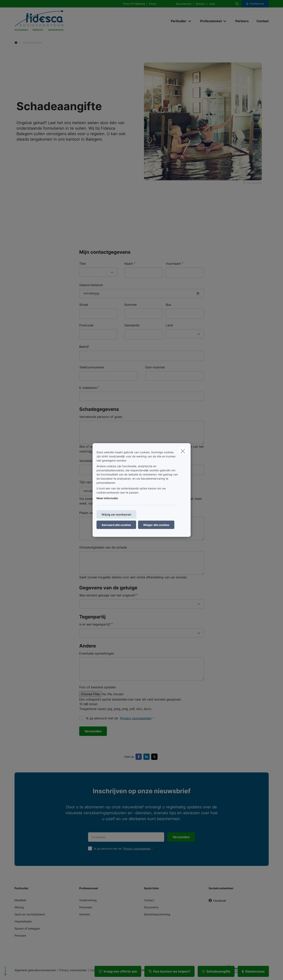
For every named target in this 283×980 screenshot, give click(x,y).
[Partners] (242, 21)
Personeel (86, 907)
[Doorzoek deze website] (237, 4)
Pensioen (20, 936)
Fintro (153, 4)
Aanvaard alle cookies (116, 525)
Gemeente (132, 325)
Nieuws (200, 4)
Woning (19, 907)
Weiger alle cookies (156, 525)
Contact (149, 900)
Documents (151, 907)
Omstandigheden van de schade (103, 547)
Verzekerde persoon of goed (101, 417)
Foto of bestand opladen (98, 687)
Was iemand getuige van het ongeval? (107, 595)
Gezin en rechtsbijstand (30, 914)
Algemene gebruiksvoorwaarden (35, 970)
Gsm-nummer (155, 367)
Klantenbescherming (157, 914)
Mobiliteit (20, 900)
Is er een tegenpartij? (95, 624)
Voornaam (173, 264)
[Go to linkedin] (147, 757)
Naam (129, 264)
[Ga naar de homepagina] (54, 21)
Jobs (212, 4)
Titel (82, 264)
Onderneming (88, 900)
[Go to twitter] (155, 757)
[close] (183, 451)
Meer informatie (107, 498)
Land (169, 325)
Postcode (86, 325)
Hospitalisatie (23, 921)
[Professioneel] (209, 21)
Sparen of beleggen (27, 928)
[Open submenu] (190, 21)
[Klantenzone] (255, 4)
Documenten (184, 4)
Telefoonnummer (92, 367)
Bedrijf (84, 347)
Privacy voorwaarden (136, 718)
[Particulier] (177, 21)
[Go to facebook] (139, 757)
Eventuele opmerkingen (97, 653)
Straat (84, 305)
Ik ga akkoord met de (124, 849)
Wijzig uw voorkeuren (116, 514)
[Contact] (261, 21)
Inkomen (85, 914)
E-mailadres (88, 388)
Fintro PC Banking (134, 4)
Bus (168, 305)
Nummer (131, 305)
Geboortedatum (91, 285)
